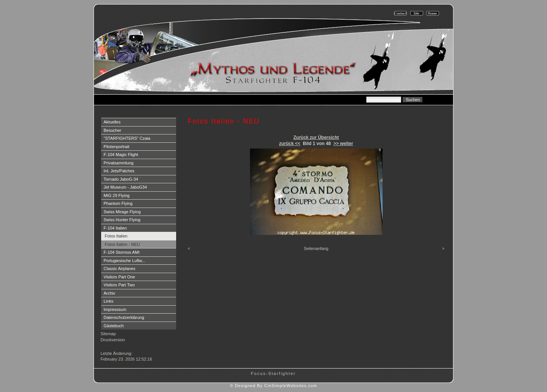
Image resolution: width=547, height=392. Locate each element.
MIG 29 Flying (117, 195)
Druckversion (113, 340)
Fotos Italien (116, 236)
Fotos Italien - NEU (123, 244)
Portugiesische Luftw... (125, 261)
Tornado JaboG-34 (121, 179)
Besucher (113, 130)
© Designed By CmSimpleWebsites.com (273, 386)
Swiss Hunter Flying (122, 220)
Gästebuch (114, 326)
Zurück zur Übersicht (316, 137)
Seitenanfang (316, 248)
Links (109, 301)
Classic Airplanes (120, 269)
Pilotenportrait (117, 147)
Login (107, 347)
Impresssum (115, 309)
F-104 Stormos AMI (122, 252)
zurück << (290, 144)
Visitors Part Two (119, 285)
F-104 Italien (115, 228)
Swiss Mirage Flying (122, 212)
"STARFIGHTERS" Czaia (127, 138)
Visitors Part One (120, 277)
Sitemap (108, 334)
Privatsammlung (119, 163)
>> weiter (343, 144)
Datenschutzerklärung (124, 317)
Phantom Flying (118, 203)
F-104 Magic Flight (121, 155)
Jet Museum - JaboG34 (125, 187)
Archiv (110, 293)
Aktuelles (112, 122)
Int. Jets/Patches (119, 171)
